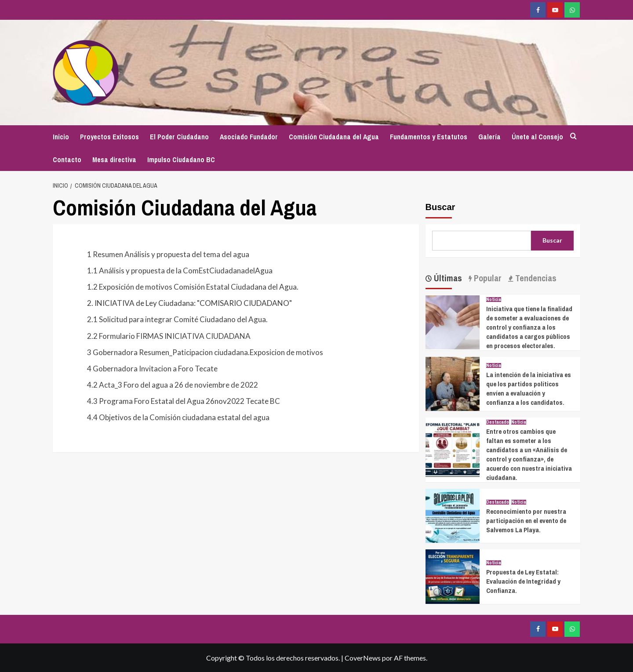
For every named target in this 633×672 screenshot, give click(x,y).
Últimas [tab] (447, 278)
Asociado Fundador (249, 137)
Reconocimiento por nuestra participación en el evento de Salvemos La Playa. (526, 521)
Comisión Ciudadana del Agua (334, 137)
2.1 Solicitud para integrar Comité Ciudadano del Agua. (177, 319)
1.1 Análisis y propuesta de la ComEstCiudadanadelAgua (180, 271)
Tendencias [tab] (535, 278)
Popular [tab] (487, 278)
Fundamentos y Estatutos (429, 137)
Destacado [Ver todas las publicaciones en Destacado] (498, 422)
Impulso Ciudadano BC (181, 160)
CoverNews (363, 658)
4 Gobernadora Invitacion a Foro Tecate (152, 369)
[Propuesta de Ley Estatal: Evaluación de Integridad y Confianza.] (453, 576)
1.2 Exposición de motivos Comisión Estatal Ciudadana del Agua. (193, 287)
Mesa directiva (114, 160)
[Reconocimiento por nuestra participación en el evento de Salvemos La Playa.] (453, 515)
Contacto (67, 160)
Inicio (61, 137)
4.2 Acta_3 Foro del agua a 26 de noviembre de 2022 (173, 385)
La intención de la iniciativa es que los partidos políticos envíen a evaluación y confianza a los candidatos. (529, 389)
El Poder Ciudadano (179, 137)
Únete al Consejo (537, 137)
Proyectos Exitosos (109, 137)
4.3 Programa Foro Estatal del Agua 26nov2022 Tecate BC (184, 401)
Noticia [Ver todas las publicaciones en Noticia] (494, 300)
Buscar (440, 207)
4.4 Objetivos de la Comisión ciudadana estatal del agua (178, 417)
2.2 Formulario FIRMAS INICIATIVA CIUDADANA (169, 336)
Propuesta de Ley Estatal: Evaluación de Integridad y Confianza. (523, 581)
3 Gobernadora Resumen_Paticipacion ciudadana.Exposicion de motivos (205, 352)
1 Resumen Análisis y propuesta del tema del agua (168, 254)
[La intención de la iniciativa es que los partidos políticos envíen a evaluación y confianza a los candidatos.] (453, 383)
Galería (489, 137)
